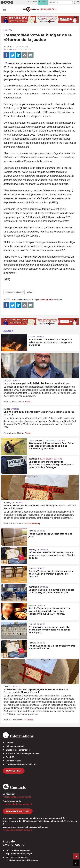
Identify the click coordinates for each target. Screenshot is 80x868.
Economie (51, 440)
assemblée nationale (14, 292)
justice (30, 292)
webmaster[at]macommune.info (18, 830)
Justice (8, 30)
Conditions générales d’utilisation (21, 764)
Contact (9, 743)
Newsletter (14, 771)
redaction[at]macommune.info (17, 797)
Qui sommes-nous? (15, 746)
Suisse (32, 337)
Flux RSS (10, 757)
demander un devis (18, 811)
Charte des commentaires (18, 750)
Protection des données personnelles (23, 754)
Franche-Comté (37, 440)
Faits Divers (46, 459)
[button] (74, 2)
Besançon (34, 459)
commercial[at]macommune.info (18, 804)
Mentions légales (14, 761)
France (7, 380)
